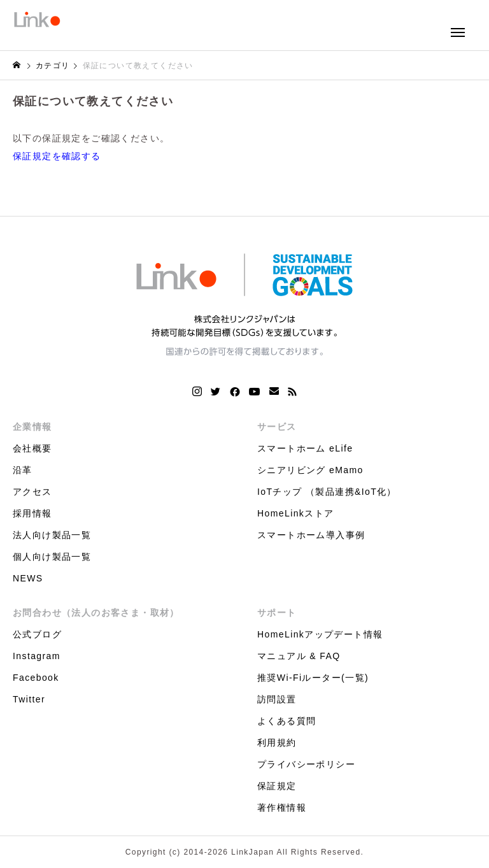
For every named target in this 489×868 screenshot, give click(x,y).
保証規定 (277, 786)
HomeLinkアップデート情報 (320, 634)
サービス (277, 427)
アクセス (32, 492)
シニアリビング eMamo (310, 470)
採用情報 (32, 513)
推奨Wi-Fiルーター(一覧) (313, 678)
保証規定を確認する (57, 156)
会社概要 (32, 448)
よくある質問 (287, 721)
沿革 (23, 470)
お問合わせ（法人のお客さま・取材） (96, 613)
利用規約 (277, 743)
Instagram (37, 656)
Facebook (36, 678)
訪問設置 (277, 699)
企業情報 (32, 427)
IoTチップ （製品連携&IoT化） (327, 492)
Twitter (29, 699)
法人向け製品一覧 (52, 535)
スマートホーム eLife (305, 448)
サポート (277, 613)
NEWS (28, 578)
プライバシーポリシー (306, 764)
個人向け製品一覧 (52, 557)
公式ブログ (37, 634)
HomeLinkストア (295, 513)
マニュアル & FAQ (299, 656)
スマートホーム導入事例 (311, 535)
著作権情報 (282, 808)
